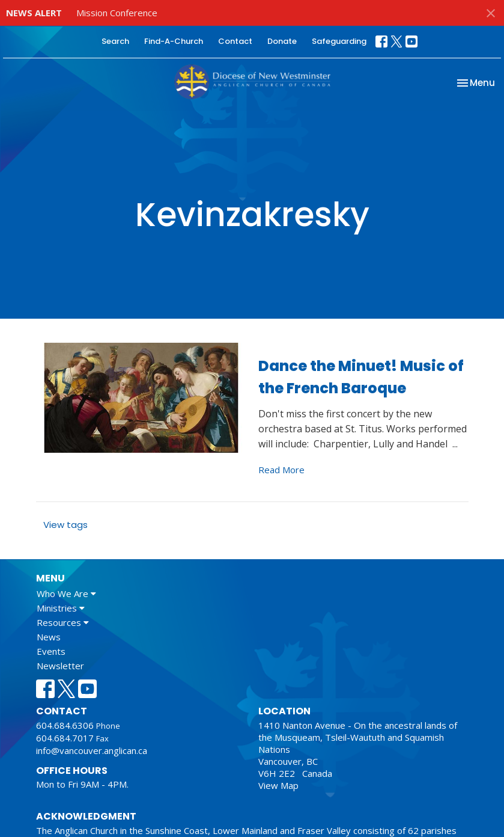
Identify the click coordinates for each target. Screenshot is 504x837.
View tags (65, 525)
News (49, 637)
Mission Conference (117, 13)
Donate (282, 41)
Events (51, 651)
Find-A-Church (174, 41)
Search (115, 41)
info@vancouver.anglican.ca (92, 750)
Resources (63, 622)
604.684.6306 (65, 725)
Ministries (61, 608)
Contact (235, 41)
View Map (278, 785)
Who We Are (66, 593)
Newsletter (60, 666)
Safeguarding (339, 41)
